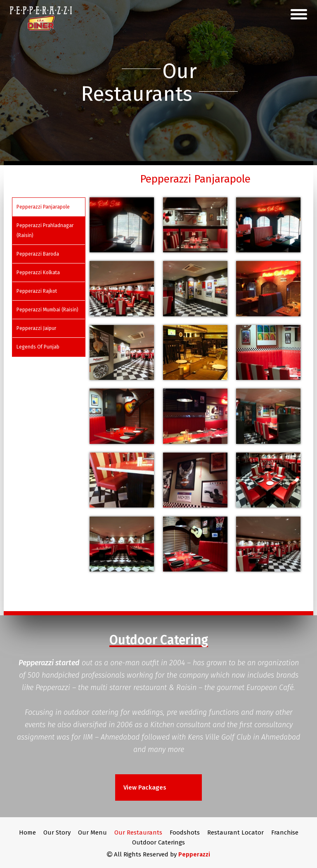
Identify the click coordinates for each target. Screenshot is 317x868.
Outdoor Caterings (158, 842)
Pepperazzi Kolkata (38, 273)
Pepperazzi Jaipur (36, 328)
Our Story (57, 832)
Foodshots (185, 832)
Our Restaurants (138, 832)
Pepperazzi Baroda (38, 254)
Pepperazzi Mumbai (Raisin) (47, 310)
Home (27, 832)
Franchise (285, 832)
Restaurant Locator (235, 832)
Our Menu (92, 832)
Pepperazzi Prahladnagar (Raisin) (45, 230)
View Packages (146, 787)
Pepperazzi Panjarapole (43, 207)
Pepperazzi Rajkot (37, 291)
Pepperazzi (194, 855)
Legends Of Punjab (38, 347)
